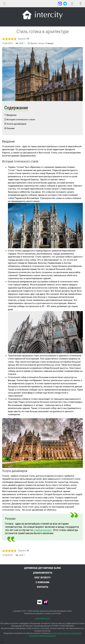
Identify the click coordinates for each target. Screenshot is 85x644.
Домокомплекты (43, 573)
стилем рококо (42, 530)
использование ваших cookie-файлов (66, 633)
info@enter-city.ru (43, 618)
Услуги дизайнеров (16, 124)
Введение (11, 115)
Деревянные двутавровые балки (42, 568)
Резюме (11, 128)
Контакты (42, 587)
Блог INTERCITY (43, 578)
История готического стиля (21, 120)
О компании (42, 582)
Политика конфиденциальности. (43, 636)
